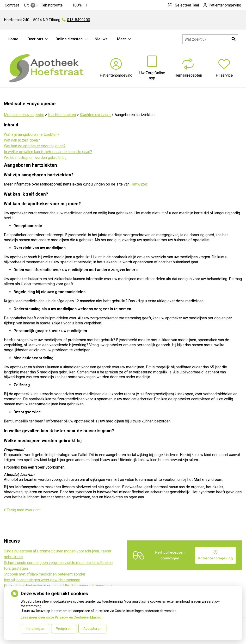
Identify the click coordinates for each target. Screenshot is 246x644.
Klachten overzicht (95, 115)
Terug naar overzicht (22, 510)
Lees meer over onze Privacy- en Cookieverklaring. (61, 617)
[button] (234, 39)
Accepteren (92, 629)
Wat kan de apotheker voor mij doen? (35, 146)
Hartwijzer (139, 184)
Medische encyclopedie (24, 115)
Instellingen (35, 629)
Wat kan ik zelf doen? (22, 140)
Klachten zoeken (62, 115)
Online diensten (69, 39)
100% (77, 5)
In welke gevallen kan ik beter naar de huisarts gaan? (48, 152)
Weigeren (64, 629)
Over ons (35, 39)
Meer (122, 39)
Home (13, 39)
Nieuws (101, 39)
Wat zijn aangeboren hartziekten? (32, 134)
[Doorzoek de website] (210, 39)
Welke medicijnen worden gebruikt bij (35, 158)
